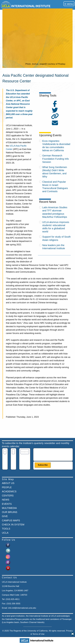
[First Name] (5, 452)
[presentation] (53, 454)
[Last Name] (13, 452)
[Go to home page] (26, 6)
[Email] (25, 452)
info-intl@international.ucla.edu (22, 608)
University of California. (38, 631)
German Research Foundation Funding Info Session (56, 159)
